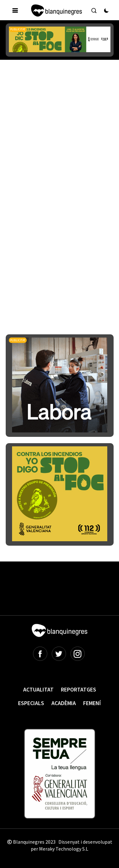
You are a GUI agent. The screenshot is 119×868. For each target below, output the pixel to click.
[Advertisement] (60, 135)
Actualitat (38, 689)
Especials (31, 703)
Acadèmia (64, 703)
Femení (92, 703)
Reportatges (79, 689)
